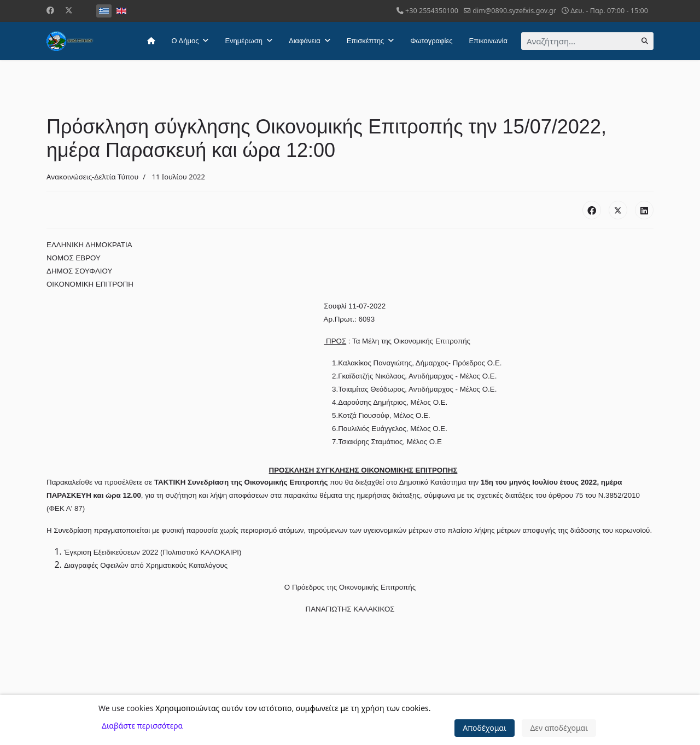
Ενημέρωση (244, 41)
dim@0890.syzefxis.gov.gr (514, 11)
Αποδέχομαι (485, 728)
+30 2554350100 (432, 11)
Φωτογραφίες (431, 41)
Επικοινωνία (488, 41)
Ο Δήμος (185, 41)
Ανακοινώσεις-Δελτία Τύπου (92, 177)
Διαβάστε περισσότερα (142, 726)
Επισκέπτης (365, 41)
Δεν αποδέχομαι (559, 728)
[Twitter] (69, 10)
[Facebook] (50, 10)
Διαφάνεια (305, 41)
